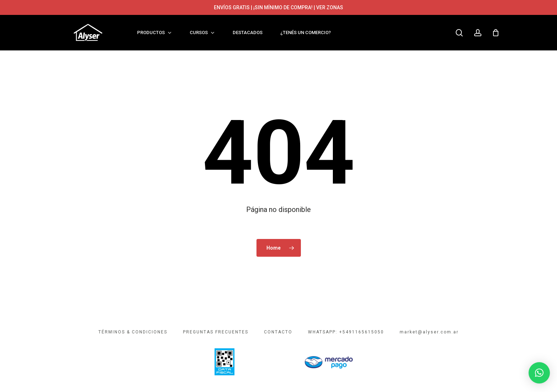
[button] (539, 373)
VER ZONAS (330, 7)
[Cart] (496, 33)
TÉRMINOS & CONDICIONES (133, 332)
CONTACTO (278, 332)
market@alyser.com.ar (429, 332)
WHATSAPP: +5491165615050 (346, 332)
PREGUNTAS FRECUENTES (216, 332)
